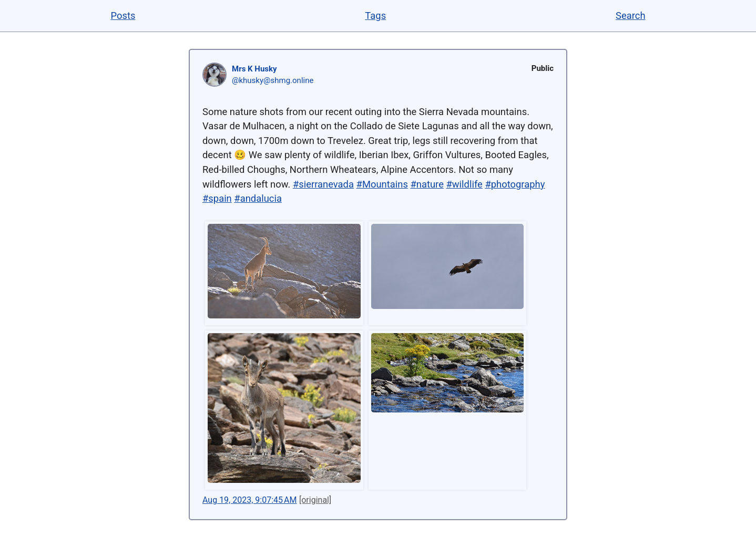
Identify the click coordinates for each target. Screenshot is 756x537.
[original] (315, 500)
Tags (375, 16)
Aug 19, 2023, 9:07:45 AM (249, 500)
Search (631, 16)
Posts (123, 16)
